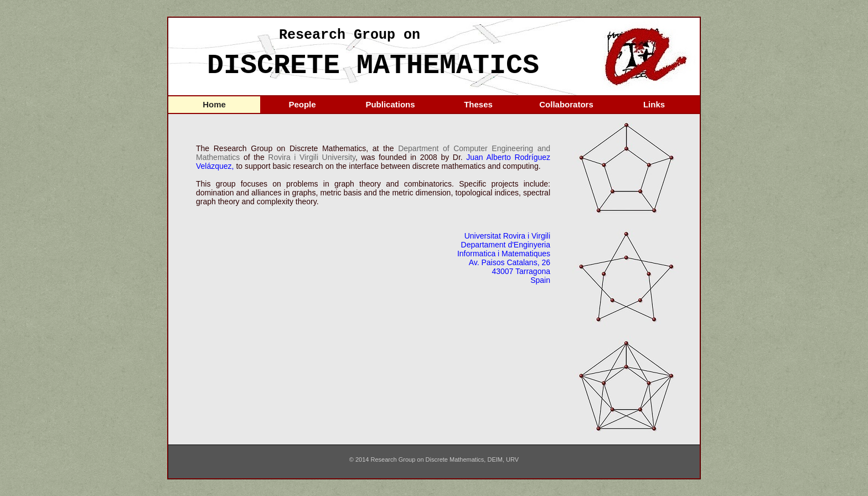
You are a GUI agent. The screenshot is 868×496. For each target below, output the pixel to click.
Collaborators (566, 104)
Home (214, 104)
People (302, 104)
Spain (540, 280)
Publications (390, 104)
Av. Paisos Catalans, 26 (510, 262)
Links (654, 104)
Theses (478, 104)
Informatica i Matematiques (504, 254)
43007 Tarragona (521, 271)
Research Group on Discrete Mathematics (428, 459)
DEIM (495, 459)
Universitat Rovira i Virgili (507, 236)
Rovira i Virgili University (312, 157)
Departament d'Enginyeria (506, 245)
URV (512, 459)
